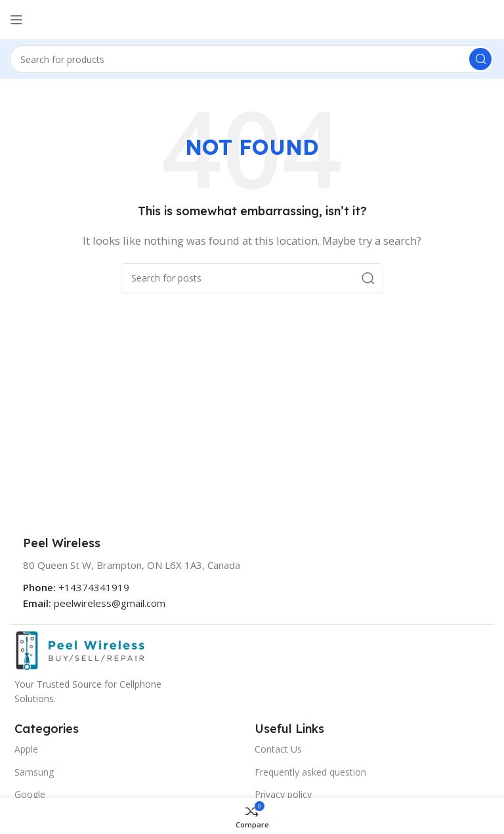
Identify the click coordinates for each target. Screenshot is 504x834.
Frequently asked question (310, 772)
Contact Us (278, 749)
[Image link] (80, 650)
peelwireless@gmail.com (110, 603)
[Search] (252, 59)
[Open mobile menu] (16, 20)
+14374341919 (94, 587)
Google (30, 794)
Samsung (34, 772)
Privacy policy (283, 794)
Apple (26, 749)
